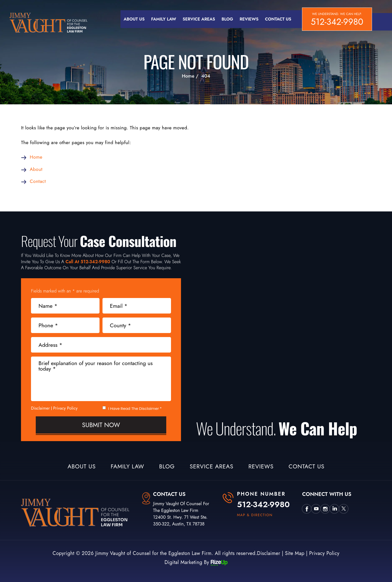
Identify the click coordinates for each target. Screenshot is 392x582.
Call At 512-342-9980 (88, 262)
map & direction (255, 515)
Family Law (163, 19)
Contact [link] (38, 181)
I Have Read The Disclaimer (135, 408)
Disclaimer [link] (269, 553)
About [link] (36, 169)
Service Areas (199, 19)
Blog (227, 19)
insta (325, 509)
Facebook (307, 509)
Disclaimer (40, 408)
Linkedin (335, 509)
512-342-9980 (337, 22)
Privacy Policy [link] (324, 553)
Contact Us (278, 19)
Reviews (249, 19)
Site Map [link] (295, 553)
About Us (134, 19)
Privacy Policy (65, 408)
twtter (344, 509)
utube (316, 509)
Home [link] (36, 157)
